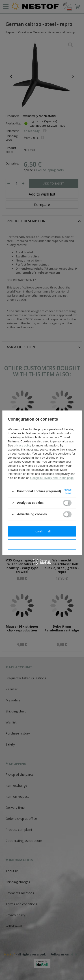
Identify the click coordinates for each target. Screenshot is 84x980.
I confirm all (42, 531)
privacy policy (23, 445)
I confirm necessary (42, 544)
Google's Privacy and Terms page (52, 478)
